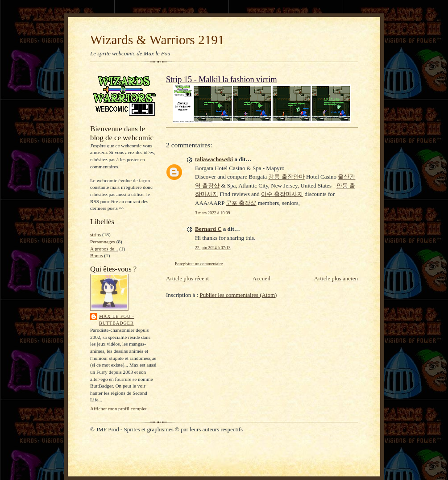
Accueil (261, 278)
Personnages (103, 242)
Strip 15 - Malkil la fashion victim (222, 79)
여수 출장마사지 (282, 194)
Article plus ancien (336, 278)
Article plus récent (187, 278)
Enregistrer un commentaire (199, 264)
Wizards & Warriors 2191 (157, 40)
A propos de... (104, 249)
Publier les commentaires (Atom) (238, 295)
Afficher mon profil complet (118, 409)
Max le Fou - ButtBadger (117, 320)
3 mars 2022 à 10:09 (212, 213)
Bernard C (208, 229)
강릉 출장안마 (286, 177)
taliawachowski (214, 159)
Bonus (97, 255)
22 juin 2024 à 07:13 (213, 248)
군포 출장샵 (241, 203)
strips (95, 234)
